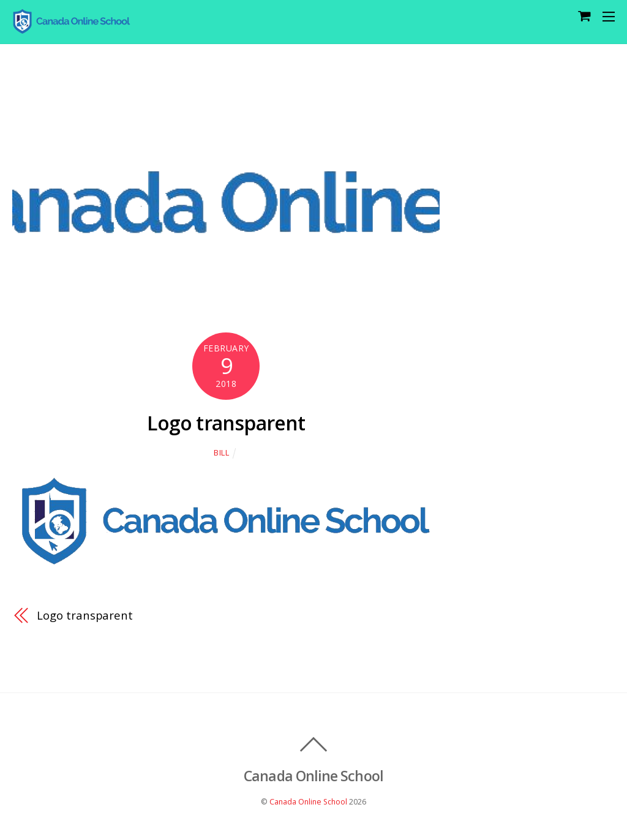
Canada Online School (308, 802)
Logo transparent (226, 423)
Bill (222, 452)
